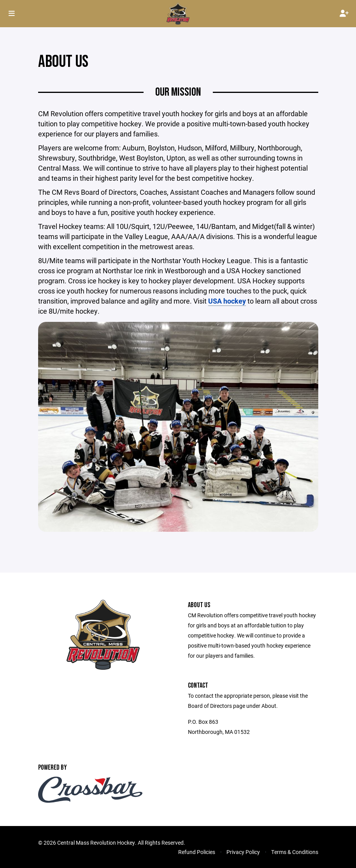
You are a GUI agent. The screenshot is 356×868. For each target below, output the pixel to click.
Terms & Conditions (295, 852)
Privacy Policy (243, 852)
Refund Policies (197, 852)
